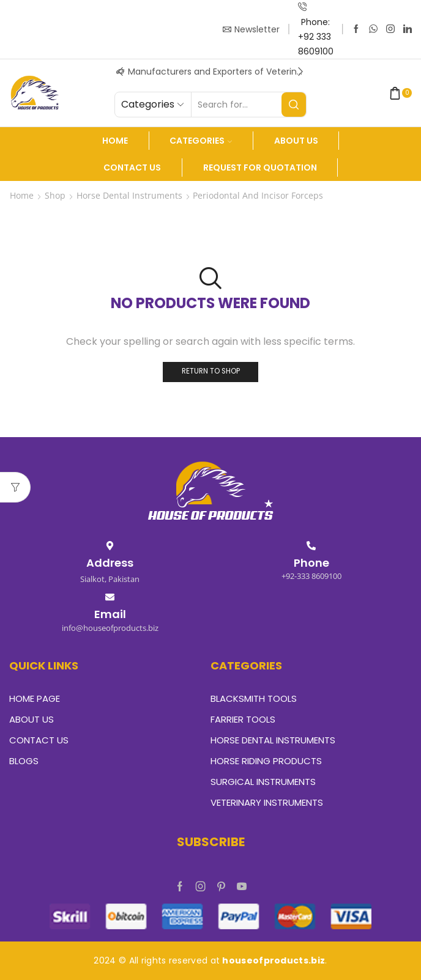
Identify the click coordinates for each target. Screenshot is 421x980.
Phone (311, 563)
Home (115, 141)
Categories (201, 141)
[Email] (110, 597)
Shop (55, 195)
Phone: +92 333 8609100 (316, 37)
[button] (121, 72)
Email (110, 614)
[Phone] (311, 546)
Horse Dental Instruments (129, 195)
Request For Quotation (260, 168)
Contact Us (132, 168)
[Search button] (294, 105)
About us (296, 141)
